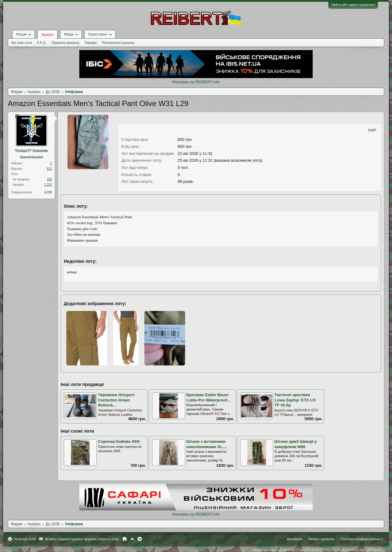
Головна (125, 539)
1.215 (48, 185)
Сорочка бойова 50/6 (119, 441)
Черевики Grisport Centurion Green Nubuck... (116, 400)
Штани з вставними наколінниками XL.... (207, 444)
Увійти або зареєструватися (353, 5)
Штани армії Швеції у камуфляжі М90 (296, 444)
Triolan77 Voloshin (31, 151)
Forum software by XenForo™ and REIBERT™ (318, 550)
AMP (372, 130)
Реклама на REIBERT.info (196, 82)
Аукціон (47, 35)
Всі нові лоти (22, 43)
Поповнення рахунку (118, 43)
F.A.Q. (42, 43)
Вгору (132, 539)
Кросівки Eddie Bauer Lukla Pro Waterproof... (209, 397)
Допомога (294, 539)
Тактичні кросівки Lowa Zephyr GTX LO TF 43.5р (295, 400)
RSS (140, 539)
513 (49, 169)
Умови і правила (321, 539)
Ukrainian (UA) (25, 539)
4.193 (48, 192)
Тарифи (91, 43)
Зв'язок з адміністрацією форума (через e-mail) (82, 539)
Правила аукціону (65, 43)
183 (49, 179)
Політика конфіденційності (362, 539)
